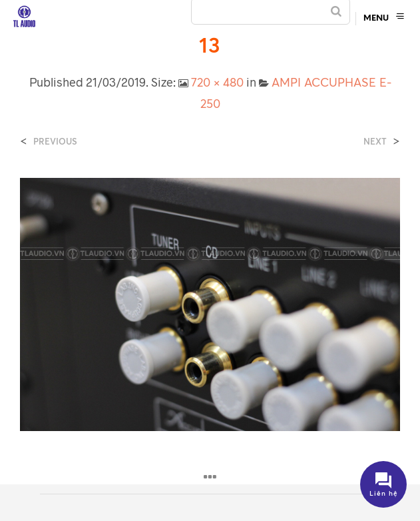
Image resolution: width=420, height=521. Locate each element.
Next (375, 142)
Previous (55, 142)
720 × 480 (217, 82)
